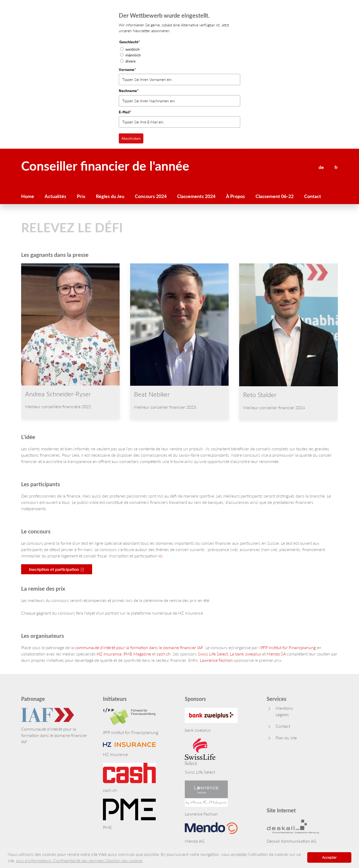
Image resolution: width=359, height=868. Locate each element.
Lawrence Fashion (216, 660)
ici (160, 556)
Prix (81, 196)
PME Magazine (137, 654)
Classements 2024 (196, 196)
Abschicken (131, 138)
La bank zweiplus (245, 654)
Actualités (55, 196)
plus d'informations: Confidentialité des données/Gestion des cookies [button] (79, 860)
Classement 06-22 (275, 196)
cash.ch (164, 654)
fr (336, 167)
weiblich (133, 49)
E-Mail (125, 112)
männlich (133, 55)
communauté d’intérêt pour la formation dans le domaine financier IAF (139, 647)
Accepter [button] (329, 857)
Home (28, 196)
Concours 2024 (151, 196)
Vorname (127, 70)
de (321, 167)
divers (131, 61)
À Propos (235, 196)
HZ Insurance (109, 654)
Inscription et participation (57, 569)
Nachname (129, 91)
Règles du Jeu (110, 196)
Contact (313, 196)
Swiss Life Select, (213, 654)
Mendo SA (276, 654)
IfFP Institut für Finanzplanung (288, 647)
